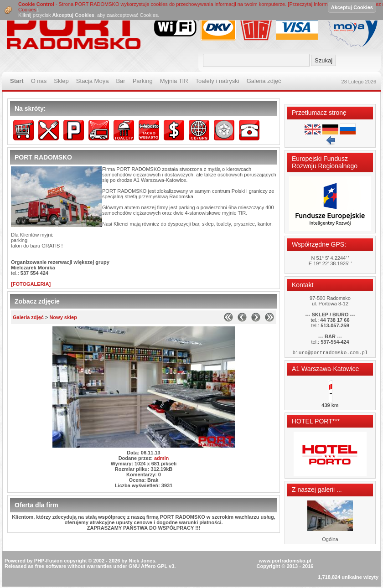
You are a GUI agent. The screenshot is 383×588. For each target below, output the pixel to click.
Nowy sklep (63, 317)
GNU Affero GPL (148, 567)
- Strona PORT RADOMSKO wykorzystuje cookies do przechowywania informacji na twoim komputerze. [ (154, 4)
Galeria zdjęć (28, 317)
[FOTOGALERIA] (31, 284)
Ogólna (330, 541)
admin (161, 458)
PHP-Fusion (48, 562)
